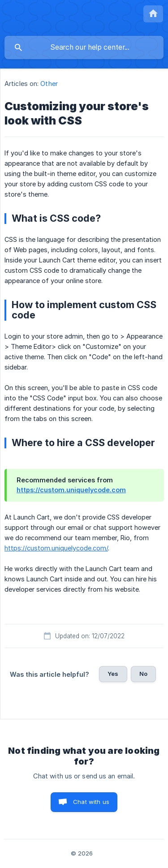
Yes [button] (113, 674)
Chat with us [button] (91, 802)
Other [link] (49, 84)
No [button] (143, 674)
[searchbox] (84, 47)
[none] (153, 14)
